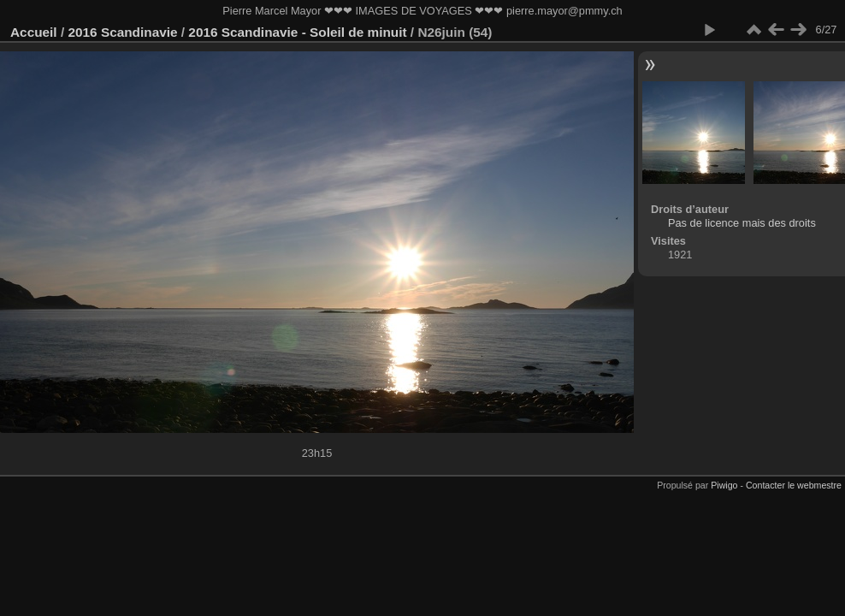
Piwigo (724, 485)
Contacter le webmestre (794, 485)
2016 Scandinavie (122, 32)
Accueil (34, 32)
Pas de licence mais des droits (742, 223)
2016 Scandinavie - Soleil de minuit (297, 32)
